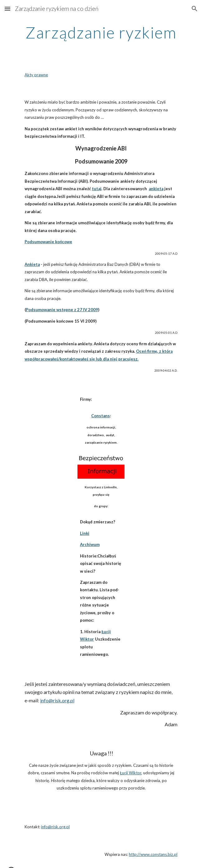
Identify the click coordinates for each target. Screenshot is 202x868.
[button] (7, 9)
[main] (101, 33)
